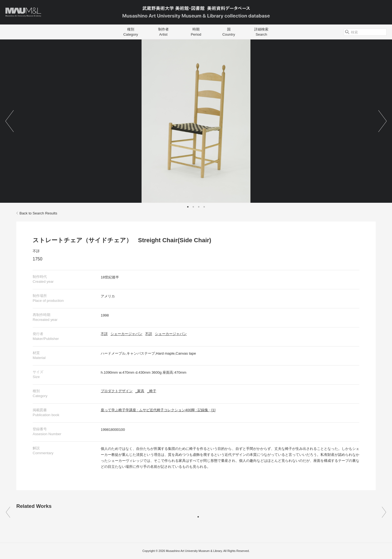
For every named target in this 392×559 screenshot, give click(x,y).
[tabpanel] (196, 121)
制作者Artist (163, 32)
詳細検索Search (261, 32)
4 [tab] (204, 207)
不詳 (36, 251)
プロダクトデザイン (117, 391)
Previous (10, 121)
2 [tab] (193, 207)
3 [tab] (199, 207)
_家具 (140, 391)
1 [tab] (188, 207)
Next (382, 121)
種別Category (131, 32)
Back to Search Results (37, 213)
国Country (229, 32)
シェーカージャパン (126, 334)
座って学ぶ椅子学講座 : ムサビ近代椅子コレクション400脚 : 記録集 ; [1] (158, 410)
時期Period (196, 32)
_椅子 (151, 391)
